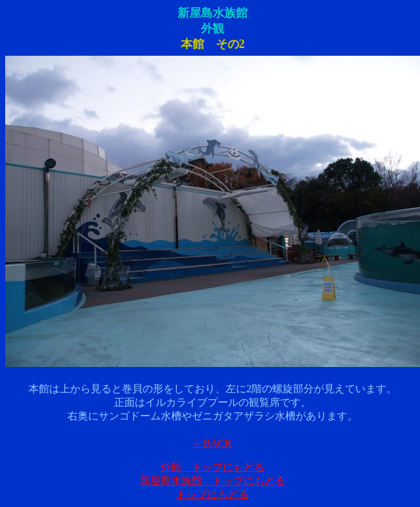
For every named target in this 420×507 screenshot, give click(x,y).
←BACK (213, 443)
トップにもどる (213, 494)
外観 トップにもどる (213, 467)
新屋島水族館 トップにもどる (213, 481)
